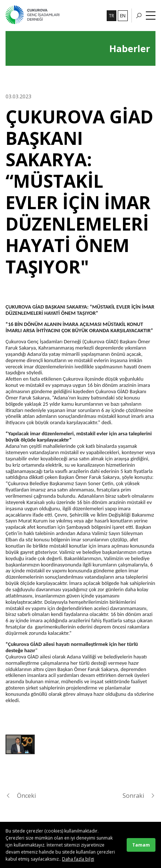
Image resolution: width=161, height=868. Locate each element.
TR (112, 16)
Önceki (21, 796)
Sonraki (139, 796)
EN (123, 16)
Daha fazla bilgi (78, 859)
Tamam (141, 845)
